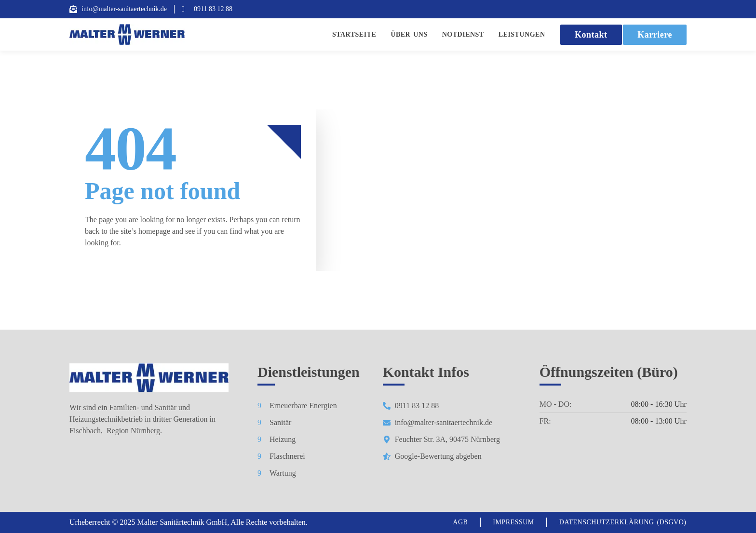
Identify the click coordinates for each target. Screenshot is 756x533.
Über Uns (409, 34)
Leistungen (522, 34)
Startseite (354, 34)
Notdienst (463, 34)
